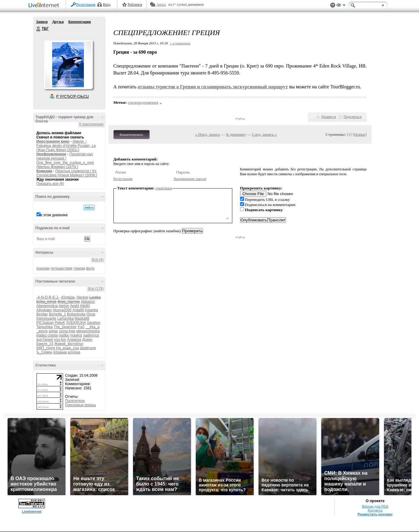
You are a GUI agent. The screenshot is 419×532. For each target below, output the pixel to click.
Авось (161, 5)
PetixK (60, 323)
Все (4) (98, 260)
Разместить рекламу (375, 514)
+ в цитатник (180, 43)
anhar (53, 331)
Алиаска (74, 340)
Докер (87, 340)
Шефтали (88, 348)
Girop (91, 314)
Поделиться (353, 117)
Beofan (42, 314)
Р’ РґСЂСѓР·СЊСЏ (72, 97)
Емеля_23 (45, 344)
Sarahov (94, 323)
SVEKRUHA (76, 323)
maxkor (76, 335)
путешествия (62, 268)
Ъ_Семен (44, 352)
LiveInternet (45, 6)
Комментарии (79, 22)
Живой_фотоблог (69, 344)
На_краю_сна (68, 348)
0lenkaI (83, 297)
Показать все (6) (50, 184)
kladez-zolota (47, 335)
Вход (107, 5)
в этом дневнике (54, 215)
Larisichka (65, 318)
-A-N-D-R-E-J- (48, 297)
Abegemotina (47, 306)
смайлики (164, 188)
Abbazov (88, 302)
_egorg (42, 331)
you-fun (60, 340)
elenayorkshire (88, 331)
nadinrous (91, 335)
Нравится (329, 117)
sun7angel (45, 340)
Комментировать (132, 135)
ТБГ (39, 29)
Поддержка (333, 5)
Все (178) (96, 289)
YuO (81, 327)
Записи (42, 22)
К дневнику (236, 134)
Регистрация (86, 5)
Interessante (46, 318)
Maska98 (82, 318)
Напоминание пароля (190, 179)
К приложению (92, 124)
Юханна (60, 352)
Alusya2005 (62, 310)
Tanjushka (45, 327)
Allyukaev (44, 310)
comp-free (67, 331)
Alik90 (85, 306)
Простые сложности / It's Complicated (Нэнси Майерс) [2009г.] (67, 173)
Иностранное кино (53, 141)
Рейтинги (135, 5)
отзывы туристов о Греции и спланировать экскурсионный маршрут (213, 87)
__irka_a (93, 327)
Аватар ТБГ (68, 65)
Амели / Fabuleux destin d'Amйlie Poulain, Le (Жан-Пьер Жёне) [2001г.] (66, 146)
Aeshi (75, 306)
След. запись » (264, 134)
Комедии (44, 171)
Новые (360, 134)
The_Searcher (65, 327)
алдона (74, 352)
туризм (79, 268)
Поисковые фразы (81, 405)
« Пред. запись (208, 134)
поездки (43, 268)
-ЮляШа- (68, 297)
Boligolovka (76, 314)
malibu (64, 335)
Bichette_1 (57, 314)
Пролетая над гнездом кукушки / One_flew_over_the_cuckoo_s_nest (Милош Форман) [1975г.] (65, 160)
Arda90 (78, 310)
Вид (341, 6)
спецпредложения (143, 102)
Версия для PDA (375, 506)
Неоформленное (51, 154)
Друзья (58, 22)
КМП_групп (46, 348)
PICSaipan (45, 323)
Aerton (64, 306)
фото (90, 268)
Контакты (375, 510)
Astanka (91, 310)
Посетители (75, 401)
